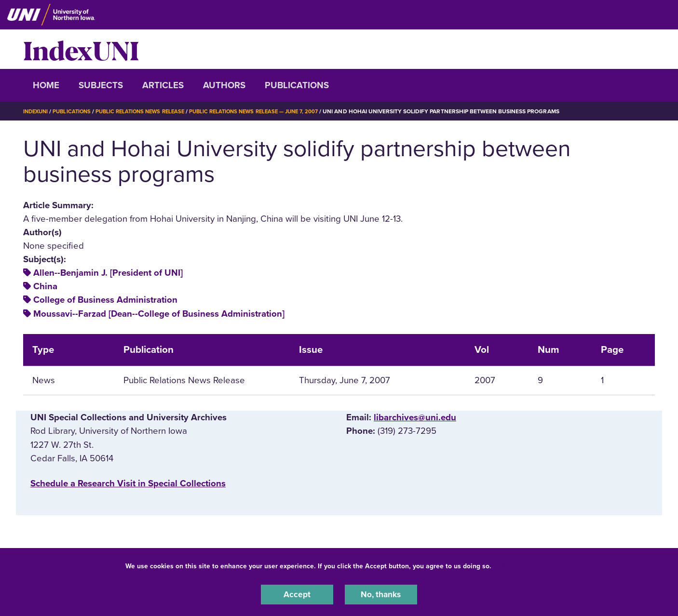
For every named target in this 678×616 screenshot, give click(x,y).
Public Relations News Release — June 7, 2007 (271, 111)
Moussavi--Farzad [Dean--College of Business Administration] (159, 314)
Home (46, 85)
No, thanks (381, 594)
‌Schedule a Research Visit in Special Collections (128, 483)
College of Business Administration (105, 300)
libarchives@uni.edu (415, 417)
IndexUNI (81, 49)
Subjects (101, 85)
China (45, 286)
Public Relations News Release (149, 111)
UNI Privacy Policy (524, 565)
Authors (224, 85)
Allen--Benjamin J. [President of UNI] (108, 273)
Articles (163, 85)
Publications (297, 85)
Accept (297, 594)
